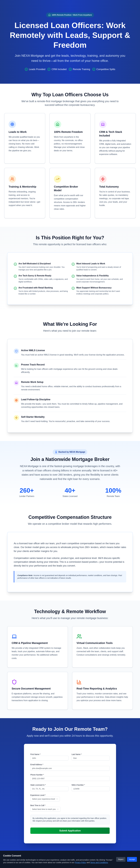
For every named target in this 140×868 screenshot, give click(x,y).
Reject (121, 859)
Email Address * (37, 765)
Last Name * (77, 754)
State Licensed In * (38, 785)
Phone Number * (37, 775)
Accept (132, 859)
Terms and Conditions (99, 862)
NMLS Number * (78, 785)
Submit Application (70, 831)
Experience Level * (38, 795)
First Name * (35, 754)
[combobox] (45, 799)
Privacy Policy (80, 862)
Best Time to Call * (38, 805)
